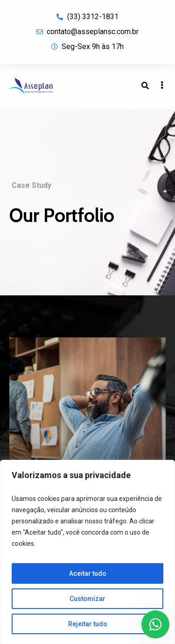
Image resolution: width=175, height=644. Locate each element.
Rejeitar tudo (88, 624)
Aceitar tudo (88, 573)
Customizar (87, 599)
